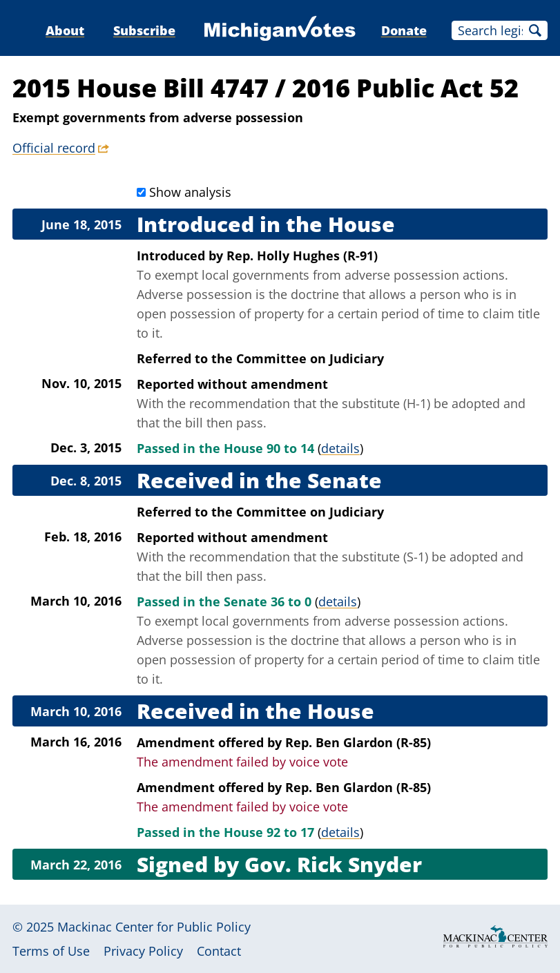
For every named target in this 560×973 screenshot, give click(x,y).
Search (535, 30)
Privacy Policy (143, 951)
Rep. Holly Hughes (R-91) (302, 256)
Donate (404, 30)
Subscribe (144, 30)
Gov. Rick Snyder (333, 864)
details (340, 448)
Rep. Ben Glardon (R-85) (358, 742)
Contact (219, 951)
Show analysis (190, 192)
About (65, 30)
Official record (54, 148)
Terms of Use (51, 951)
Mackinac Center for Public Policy (154, 927)
